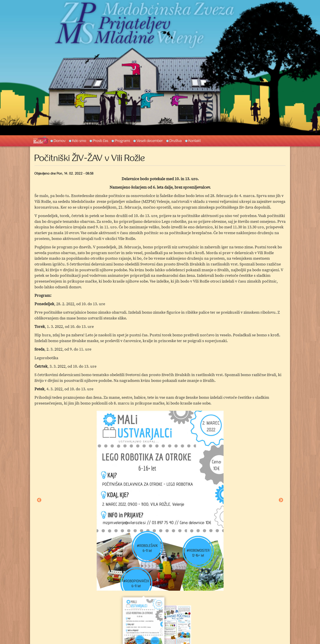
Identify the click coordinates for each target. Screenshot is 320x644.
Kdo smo (79, 141)
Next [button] (281, 500)
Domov (60, 141)
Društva (176, 141)
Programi (122, 141)
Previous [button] (39, 500)
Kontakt (195, 141)
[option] (160, 501)
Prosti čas (101, 141)
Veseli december (150, 141)
